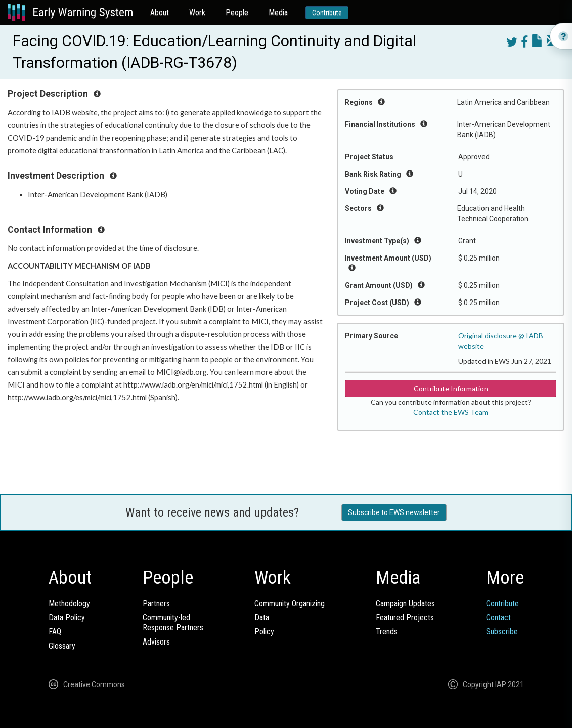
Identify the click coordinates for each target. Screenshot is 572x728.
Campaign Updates (405, 603)
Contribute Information (451, 388)
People (237, 12)
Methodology (69, 603)
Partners (156, 603)
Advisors (156, 642)
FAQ (55, 632)
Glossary (62, 646)
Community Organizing (290, 603)
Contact (498, 617)
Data (262, 617)
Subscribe (502, 632)
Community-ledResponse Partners (173, 623)
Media (278, 12)
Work (197, 12)
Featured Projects (405, 617)
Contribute (327, 13)
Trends (387, 632)
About (160, 12)
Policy (264, 632)
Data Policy (67, 617)
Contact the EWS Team (451, 412)
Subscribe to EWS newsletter (394, 512)
